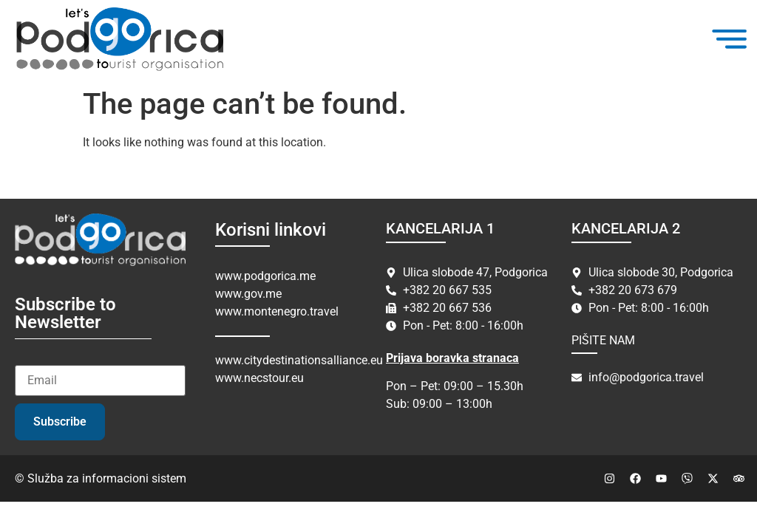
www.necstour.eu (259, 378)
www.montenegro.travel (277, 311)
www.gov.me (248, 294)
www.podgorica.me (265, 276)
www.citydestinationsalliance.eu (299, 360)
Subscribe (60, 422)
